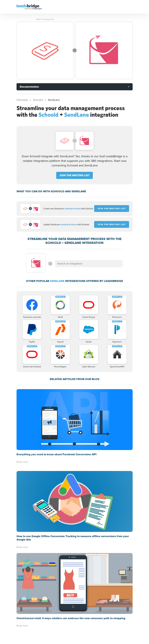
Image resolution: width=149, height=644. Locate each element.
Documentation (29, 87)
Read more (22, 462)
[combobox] (89, 264)
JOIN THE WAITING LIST (74, 175)
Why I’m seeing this (45, 19)
